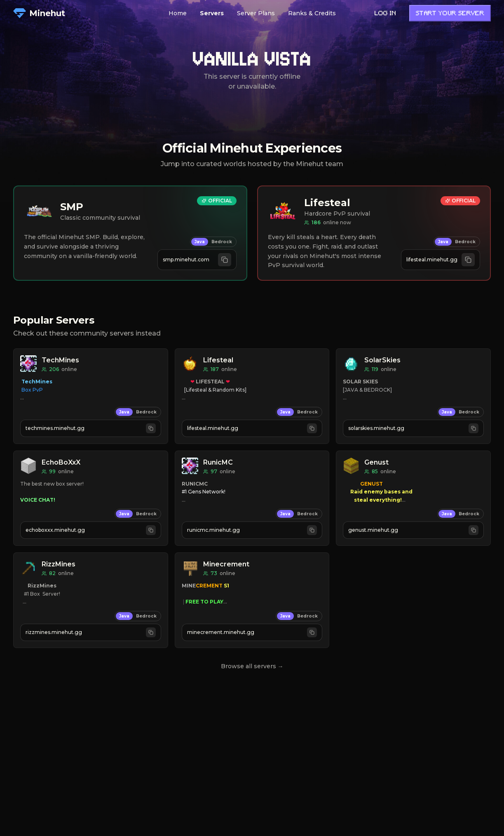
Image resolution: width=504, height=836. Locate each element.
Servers (212, 13)
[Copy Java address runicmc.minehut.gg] (252, 530)
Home (178, 13)
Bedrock (222, 242)
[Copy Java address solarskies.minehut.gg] (413, 428)
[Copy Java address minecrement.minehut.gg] (252, 632)
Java (200, 242)
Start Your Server (450, 14)
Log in (385, 14)
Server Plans (256, 13)
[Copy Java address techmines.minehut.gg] (91, 428)
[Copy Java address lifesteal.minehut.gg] (441, 260)
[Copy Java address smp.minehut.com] (197, 260)
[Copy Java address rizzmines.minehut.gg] (91, 632)
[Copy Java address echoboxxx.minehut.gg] (91, 530)
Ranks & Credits (312, 13)
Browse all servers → (252, 666)
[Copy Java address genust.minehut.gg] (413, 530)
